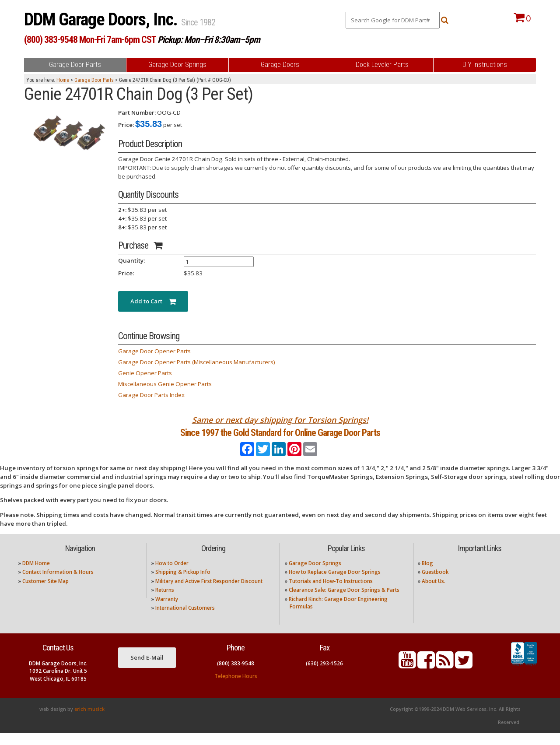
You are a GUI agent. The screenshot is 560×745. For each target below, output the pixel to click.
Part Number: (137, 112)
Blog (427, 575)
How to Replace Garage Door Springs (335, 584)
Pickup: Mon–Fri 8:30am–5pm (209, 40)
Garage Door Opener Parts (154, 351)
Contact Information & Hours (58, 584)
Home (63, 80)
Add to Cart (153, 301)
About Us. (434, 592)
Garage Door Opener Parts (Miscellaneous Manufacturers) (197, 362)
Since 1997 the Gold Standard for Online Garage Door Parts (280, 438)
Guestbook (435, 584)
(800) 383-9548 (236, 675)
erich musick (89, 721)
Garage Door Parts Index (151, 395)
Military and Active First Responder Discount (209, 592)
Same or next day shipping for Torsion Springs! (280, 420)
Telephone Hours (236, 687)
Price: (126, 125)
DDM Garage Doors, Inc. (103, 19)
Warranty (167, 610)
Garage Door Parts (94, 80)
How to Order (172, 575)
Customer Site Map (45, 592)
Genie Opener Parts (145, 373)
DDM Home (36, 575)
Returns (165, 602)
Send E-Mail (147, 669)
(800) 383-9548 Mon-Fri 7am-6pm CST (90, 40)
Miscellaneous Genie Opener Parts (165, 384)
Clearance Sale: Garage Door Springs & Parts (344, 602)
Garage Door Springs (315, 575)
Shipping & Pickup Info (183, 584)
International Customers (185, 620)
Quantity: (131, 260)
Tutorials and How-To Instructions (331, 592)
